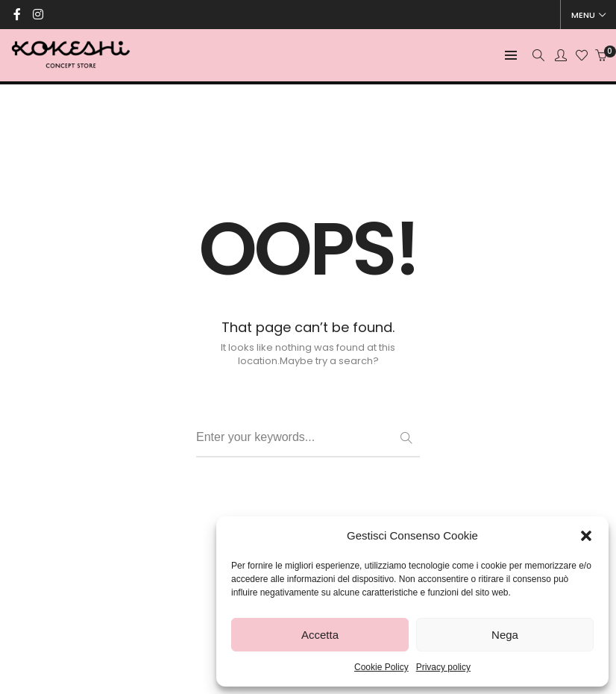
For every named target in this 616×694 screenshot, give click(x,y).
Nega (505, 635)
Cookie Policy (381, 667)
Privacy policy (443, 667)
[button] (586, 536)
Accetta (320, 635)
